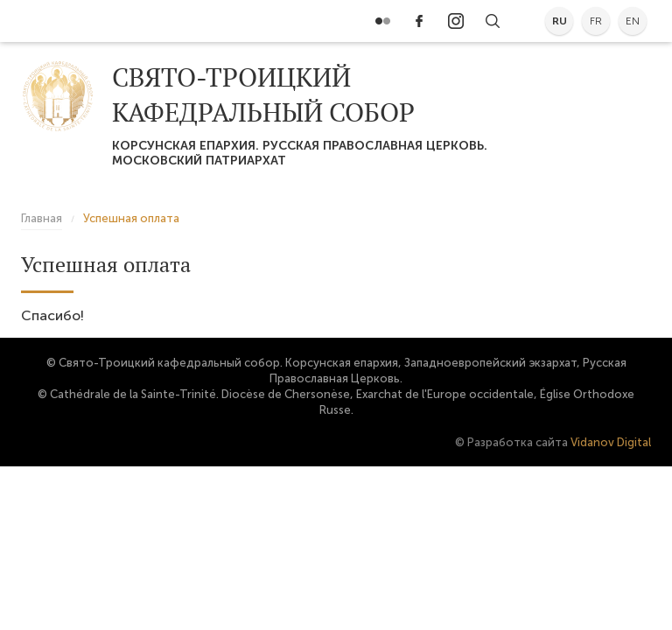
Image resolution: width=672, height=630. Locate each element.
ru (560, 21)
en (633, 21)
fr (596, 21)
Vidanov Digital (611, 442)
